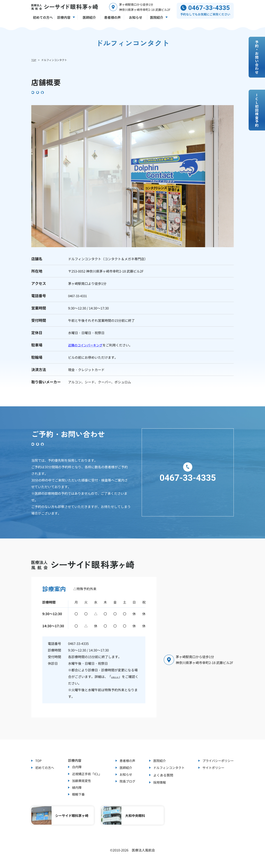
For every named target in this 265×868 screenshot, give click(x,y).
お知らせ (118, 675)
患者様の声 (127, 760)
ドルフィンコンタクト (168, 767)
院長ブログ (127, 783)
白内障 (76, 766)
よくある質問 (161, 775)
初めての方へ (45, 767)
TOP (34, 60)
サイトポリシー (212, 767)
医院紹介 (158, 760)
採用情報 (158, 783)
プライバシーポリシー (217, 760)
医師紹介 (125, 767)
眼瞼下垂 (78, 797)
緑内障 (76, 790)
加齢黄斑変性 (81, 782)
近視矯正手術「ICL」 (87, 774)
